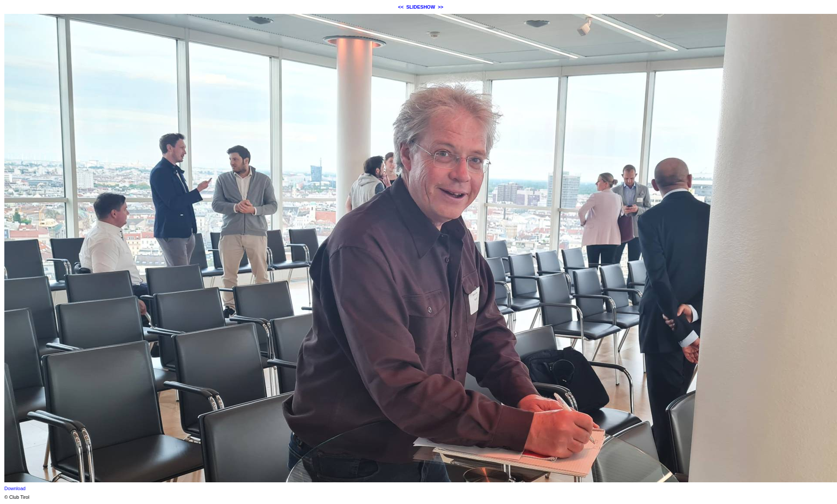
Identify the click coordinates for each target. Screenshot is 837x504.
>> (440, 7)
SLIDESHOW (421, 7)
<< (401, 7)
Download (15, 488)
